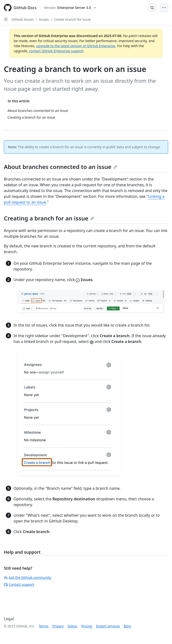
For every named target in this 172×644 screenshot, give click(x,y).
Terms (44, 626)
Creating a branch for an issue (49, 218)
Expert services (108, 626)
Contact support (19, 584)
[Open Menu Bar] (164, 8)
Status (72, 626)
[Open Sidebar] (6, 19)
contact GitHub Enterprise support (56, 51)
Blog (127, 626)
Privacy (58, 626)
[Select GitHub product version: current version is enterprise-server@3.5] (70, 8)
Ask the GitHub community (28, 577)
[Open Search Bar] (152, 8)
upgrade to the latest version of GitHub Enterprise (76, 46)
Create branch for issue (72, 19)
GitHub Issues (23, 19)
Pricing (87, 626)
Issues (44, 19)
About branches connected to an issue (61, 167)
